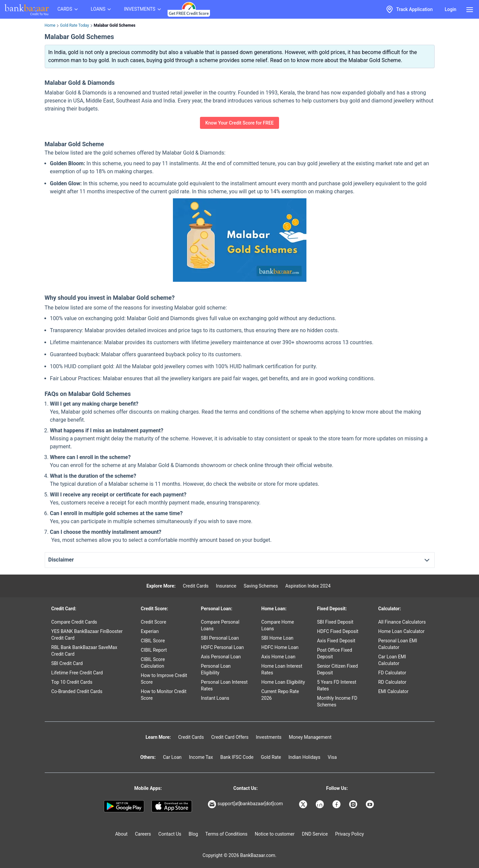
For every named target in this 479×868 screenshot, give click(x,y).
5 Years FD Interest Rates (337, 685)
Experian (150, 631)
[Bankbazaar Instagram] (354, 804)
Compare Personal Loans (220, 625)
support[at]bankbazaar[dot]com (245, 804)
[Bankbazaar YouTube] (371, 804)
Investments (269, 737)
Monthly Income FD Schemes (337, 701)
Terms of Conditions (226, 834)
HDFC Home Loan (280, 647)
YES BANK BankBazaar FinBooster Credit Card (87, 635)
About (121, 834)
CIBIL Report (154, 650)
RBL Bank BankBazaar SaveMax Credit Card (84, 651)
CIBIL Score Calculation (153, 663)
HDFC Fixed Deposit (338, 631)
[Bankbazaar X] (304, 804)
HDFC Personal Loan (222, 647)
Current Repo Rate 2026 (280, 695)
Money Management (310, 737)
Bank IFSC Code (237, 757)
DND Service (315, 834)
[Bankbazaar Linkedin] (320, 804)
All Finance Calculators (402, 622)
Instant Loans (215, 698)
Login (450, 9)
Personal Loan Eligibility (216, 669)
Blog (193, 834)
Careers (143, 834)
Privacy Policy (349, 834)
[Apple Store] (172, 806)
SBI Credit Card (67, 663)
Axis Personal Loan (221, 657)
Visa (332, 757)
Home (50, 25)
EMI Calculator (393, 691)
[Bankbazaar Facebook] (337, 804)
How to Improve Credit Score (164, 679)
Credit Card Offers (230, 737)
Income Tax (201, 757)
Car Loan (172, 757)
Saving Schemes (261, 586)
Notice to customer (275, 834)
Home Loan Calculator (401, 631)
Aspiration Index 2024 (308, 586)
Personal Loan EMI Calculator (398, 644)
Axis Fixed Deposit (336, 641)
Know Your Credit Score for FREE (239, 123)
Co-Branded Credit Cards (77, 691)
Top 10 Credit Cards (72, 682)
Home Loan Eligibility (283, 682)
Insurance (226, 586)
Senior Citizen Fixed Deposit (337, 669)
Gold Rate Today (75, 25)
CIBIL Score (153, 641)
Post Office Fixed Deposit (335, 653)
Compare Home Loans (278, 625)
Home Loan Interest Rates (282, 669)
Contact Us (170, 834)
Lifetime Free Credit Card (77, 673)
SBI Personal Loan (220, 638)
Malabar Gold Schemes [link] (115, 25)
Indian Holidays (304, 757)
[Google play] (124, 806)
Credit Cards (196, 586)
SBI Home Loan (277, 638)
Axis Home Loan (278, 657)
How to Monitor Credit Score (164, 695)
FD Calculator (392, 673)
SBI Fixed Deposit (335, 622)
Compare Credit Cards (74, 622)
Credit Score (154, 622)
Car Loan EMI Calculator (392, 660)
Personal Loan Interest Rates (224, 685)
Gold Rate (271, 757)
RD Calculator (392, 682)
